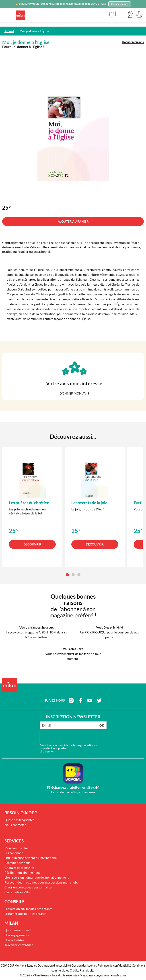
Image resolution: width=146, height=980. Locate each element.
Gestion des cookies (84, 965)
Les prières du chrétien (29, 503)
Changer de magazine (19, 868)
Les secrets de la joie (89, 503)
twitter (99, 700)
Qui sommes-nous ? (18, 930)
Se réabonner (14, 853)
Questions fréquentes (19, 820)
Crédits (74, 970)
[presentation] (68, 737)
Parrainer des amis (17, 863)
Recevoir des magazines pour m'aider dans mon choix (41, 882)
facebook (80, 700)
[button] (130, 14)
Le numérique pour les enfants (25, 914)
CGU (11, 965)
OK (102, 725)
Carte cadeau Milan (18, 892)
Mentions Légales (26, 965)
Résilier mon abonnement (22, 872)
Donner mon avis (133, 42)
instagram (71, 700)
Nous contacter (15, 825)
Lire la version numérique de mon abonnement (37, 877)
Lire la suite (46, 751)
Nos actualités (14, 940)
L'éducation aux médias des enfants (28, 909)
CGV (4, 965)
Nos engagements (17, 935)
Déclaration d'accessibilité (54, 965)
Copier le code (120, 4)
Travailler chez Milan (19, 945)
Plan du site (87, 970)
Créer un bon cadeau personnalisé (28, 887)
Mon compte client (17, 848)
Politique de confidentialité (114, 965)
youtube (90, 700)
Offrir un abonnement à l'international (31, 858)
